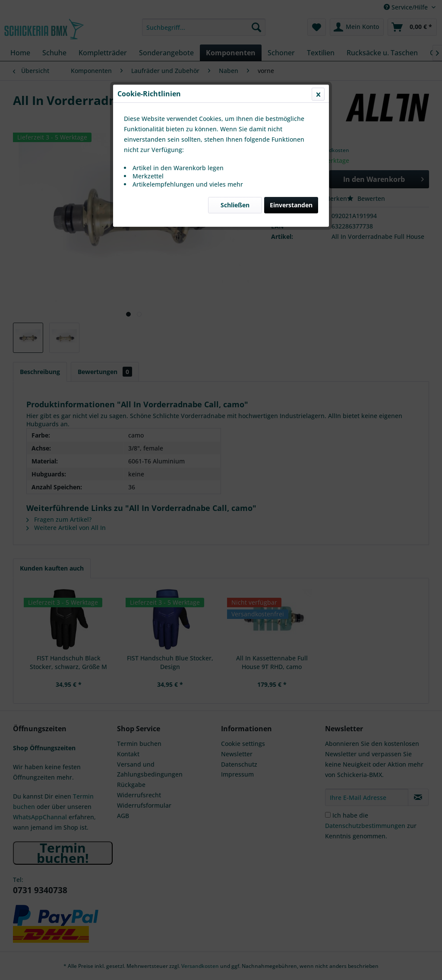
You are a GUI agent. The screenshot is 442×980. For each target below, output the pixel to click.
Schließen (235, 205)
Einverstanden (291, 205)
